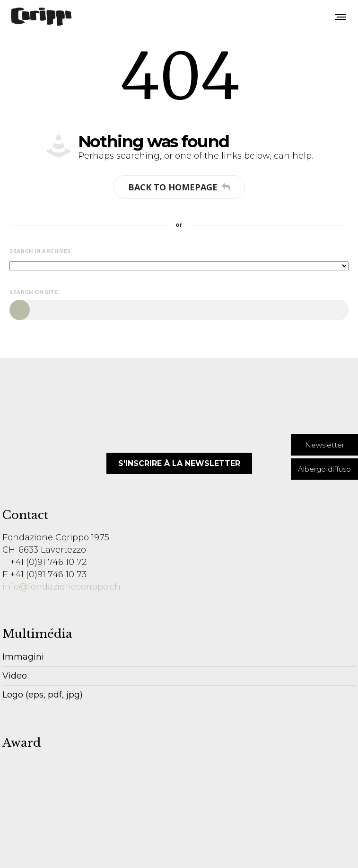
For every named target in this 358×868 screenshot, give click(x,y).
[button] (324, 445)
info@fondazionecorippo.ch (61, 587)
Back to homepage (179, 187)
